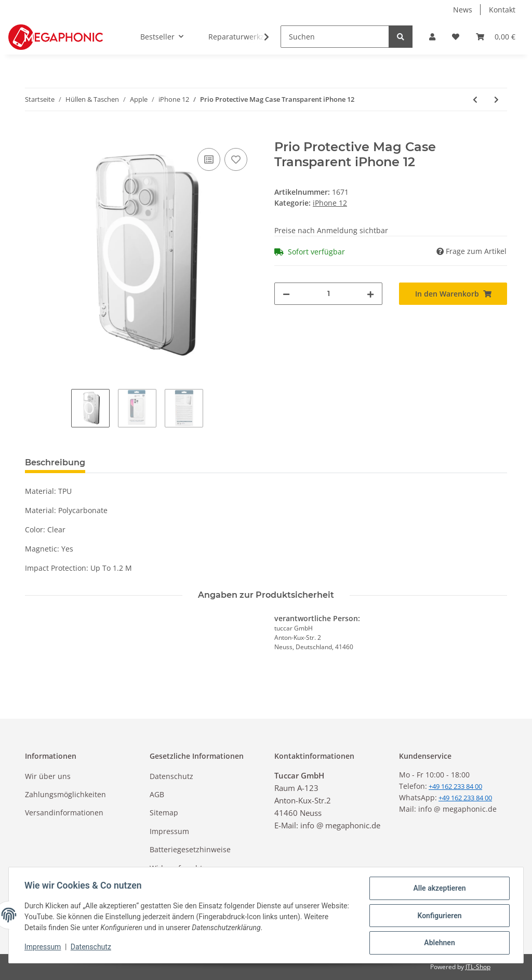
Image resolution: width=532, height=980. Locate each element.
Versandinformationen (64, 813)
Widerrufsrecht (176, 868)
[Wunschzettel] (456, 37)
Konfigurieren (438, 916)
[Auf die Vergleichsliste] (209, 159)
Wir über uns (48, 776)
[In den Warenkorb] (33, 134)
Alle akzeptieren (438, 889)
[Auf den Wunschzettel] (236, 159)
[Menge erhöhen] (370, 294)
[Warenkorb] (496, 37)
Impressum (169, 831)
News (463, 10)
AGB (157, 794)
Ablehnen (438, 943)
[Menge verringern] (286, 294)
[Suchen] (335, 37)
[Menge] (328, 294)
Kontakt (502, 10)
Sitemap (164, 813)
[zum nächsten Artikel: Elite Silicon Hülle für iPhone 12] (496, 99)
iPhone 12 (330, 203)
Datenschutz (171, 776)
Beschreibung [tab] (55, 462)
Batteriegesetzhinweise (190, 849)
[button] (432, 37)
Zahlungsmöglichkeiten (65, 794)
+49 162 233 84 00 (465, 798)
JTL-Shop (478, 967)
